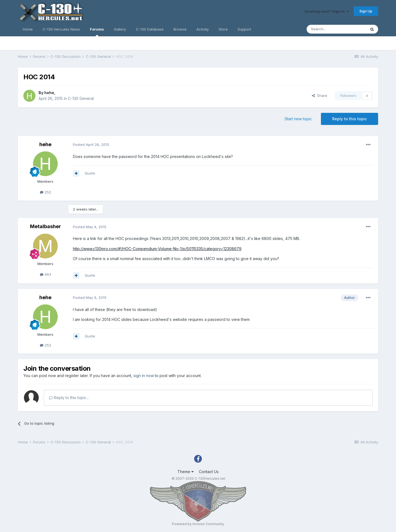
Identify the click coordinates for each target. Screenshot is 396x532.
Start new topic (298, 119)
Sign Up (366, 11)
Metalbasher (46, 226)
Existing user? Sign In (327, 11)
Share (320, 96)
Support (244, 29)
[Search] (336, 29)
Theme (185, 472)
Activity (203, 29)
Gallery (120, 29)
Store (223, 29)
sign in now (144, 376)
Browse (180, 29)
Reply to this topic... (69, 398)
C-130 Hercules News (61, 29)
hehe (49, 93)
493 (46, 274)
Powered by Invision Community (198, 524)
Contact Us (209, 472)
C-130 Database (150, 29)
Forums (97, 32)
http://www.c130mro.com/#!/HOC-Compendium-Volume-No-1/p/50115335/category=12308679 (157, 249)
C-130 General (81, 98)
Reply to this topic (350, 119)
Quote (90, 173)
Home (28, 29)
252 (46, 192)
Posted (91, 144)
